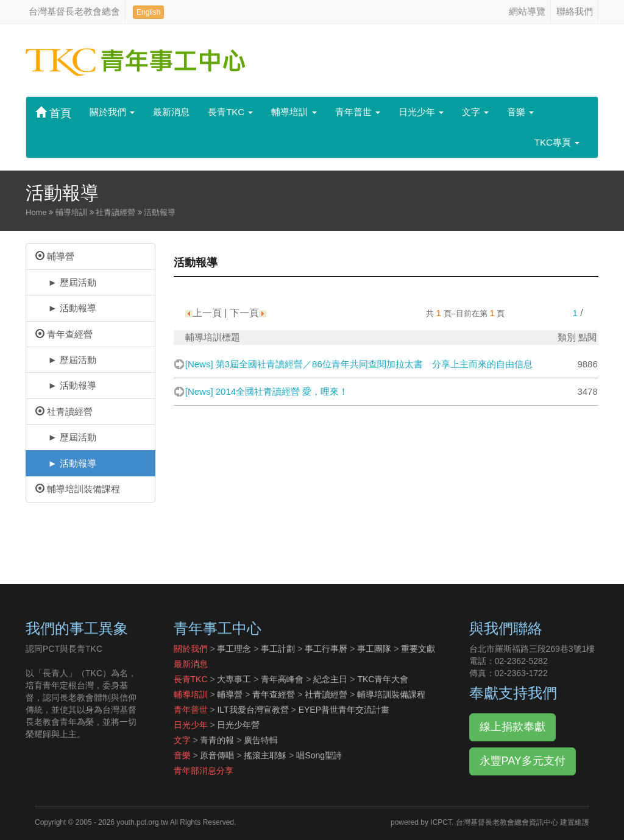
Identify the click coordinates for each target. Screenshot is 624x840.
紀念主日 (330, 679)
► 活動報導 (66, 308)
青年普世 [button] (358, 112)
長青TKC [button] (230, 112)
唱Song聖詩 (319, 755)
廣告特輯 (261, 740)
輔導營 (55, 256)
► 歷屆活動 (66, 282)
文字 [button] (475, 112)
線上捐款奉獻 (512, 727)
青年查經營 (64, 334)
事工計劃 (278, 649)
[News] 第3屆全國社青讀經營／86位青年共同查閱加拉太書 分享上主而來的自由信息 (359, 364)
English (148, 12)
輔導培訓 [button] (294, 112)
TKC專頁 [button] (557, 142)
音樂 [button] (520, 112)
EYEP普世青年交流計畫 (344, 710)
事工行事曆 (326, 649)
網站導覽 (527, 11)
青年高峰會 (282, 679)
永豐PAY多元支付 (523, 761)
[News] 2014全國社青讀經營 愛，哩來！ (267, 391)
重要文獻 (418, 649)
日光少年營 (238, 725)
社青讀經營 (64, 411)
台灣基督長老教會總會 (74, 11)
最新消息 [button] (171, 112)
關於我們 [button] (112, 112)
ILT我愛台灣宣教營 (253, 710)
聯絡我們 (575, 11)
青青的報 (217, 740)
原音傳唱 (217, 755)
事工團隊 (374, 649)
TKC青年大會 (383, 679)
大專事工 (234, 679)
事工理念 (234, 649)
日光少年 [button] (421, 112)
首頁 (53, 113)
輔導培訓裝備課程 (78, 489)
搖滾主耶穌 (265, 755)
